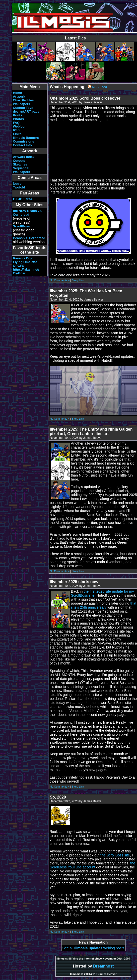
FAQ (16, 123)
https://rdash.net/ (26, 269)
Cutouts (19, 161)
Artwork (19, 96)
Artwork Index (24, 157)
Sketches (20, 164)
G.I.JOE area (23, 199)
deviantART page (26, 111)
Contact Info (22, 145)
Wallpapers (22, 104)
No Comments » (60, 280)
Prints (18, 115)
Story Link (78, 280)
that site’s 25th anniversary (104, 605)
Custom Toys (23, 108)
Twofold (19, 187)
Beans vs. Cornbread (29, 238)
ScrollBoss (21, 226)
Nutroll (18, 184)
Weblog (19, 126)
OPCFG (19, 266)
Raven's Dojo (23, 258)
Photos (18, 119)
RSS (16, 130)
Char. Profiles (23, 100)
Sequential (21, 168)
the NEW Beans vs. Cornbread (28, 213)
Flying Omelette (25, 262)
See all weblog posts (93, 948)
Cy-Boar (19, 273)
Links (17, 134)
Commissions (24, 141)
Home (17, 93)
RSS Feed (97, 87)
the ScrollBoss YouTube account (93, 865)
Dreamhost (103, 966)
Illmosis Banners (26, 138)
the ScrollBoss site (115, 855)
